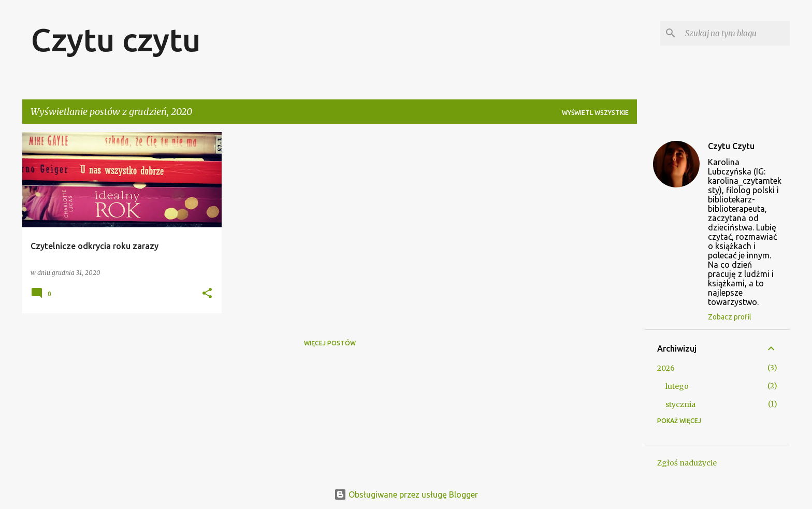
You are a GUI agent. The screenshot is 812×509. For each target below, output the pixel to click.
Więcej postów (330, 343)
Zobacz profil (730, 317)
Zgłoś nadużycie (687, 463)
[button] (207, 294)
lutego (677, 386)
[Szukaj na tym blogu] (735, 33)
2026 (666, 368)
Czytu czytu (116, 39)
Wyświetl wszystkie (595, 113)
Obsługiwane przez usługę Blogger (406, 495)
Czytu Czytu (731, 146)
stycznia (680, 404)
